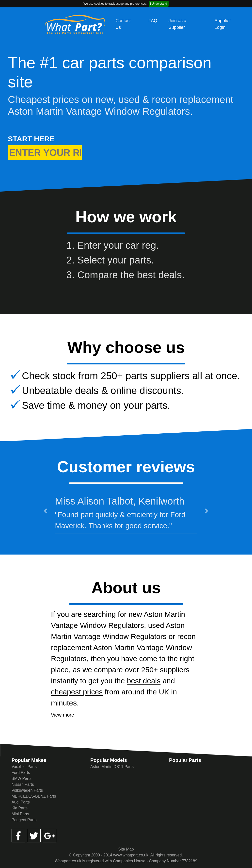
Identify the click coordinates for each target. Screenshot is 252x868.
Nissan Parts (23, 784)
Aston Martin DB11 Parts (112, 767)
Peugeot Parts (24, 820)
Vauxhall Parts (24, 767)
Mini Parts (20, 814)
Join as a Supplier (177, 24)
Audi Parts (21, 802)
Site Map (126, 849)
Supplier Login (223, 24)
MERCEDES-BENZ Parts (34, 796)
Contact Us (123, 24)
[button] (46, 511)
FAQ (153, 21)
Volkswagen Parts (27, 790)
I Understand (159, 4)
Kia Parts (20, 808)
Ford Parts (21, 773)
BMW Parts (22, 778)
